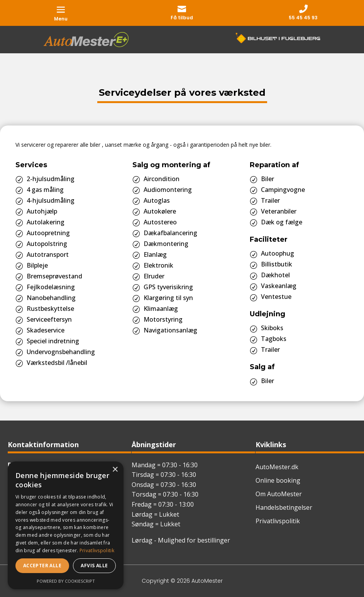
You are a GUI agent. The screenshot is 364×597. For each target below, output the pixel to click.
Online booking (278, 480)
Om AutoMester (279, 494)
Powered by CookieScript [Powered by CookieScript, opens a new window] (66, 581)
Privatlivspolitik (278, 521)
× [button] (115, 470)
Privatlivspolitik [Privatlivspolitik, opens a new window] (97, 550)
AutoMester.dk (277, 467)
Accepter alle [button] (42, 566)
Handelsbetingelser (284, 507)
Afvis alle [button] (94, 566)
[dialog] (66, 525)
